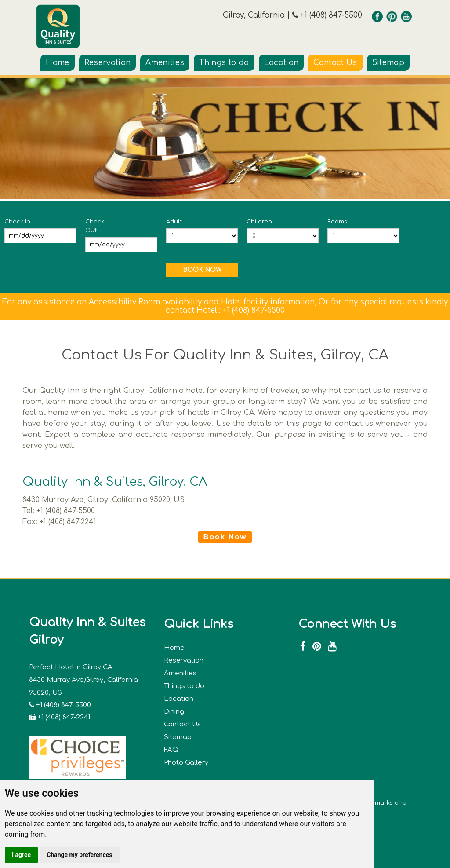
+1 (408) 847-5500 (330, 15)
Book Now (225, 537)
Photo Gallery (186, 763)
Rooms (337, 222)
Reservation (108, 63)
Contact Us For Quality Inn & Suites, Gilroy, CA (225, 355)
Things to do (224, 63)
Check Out (95, 226)
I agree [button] (21, 855)
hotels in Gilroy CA (220, 413)
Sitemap (388, 63)
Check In (17, 222)
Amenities (165, 63)
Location (281, 63)
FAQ (171, 750)
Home (57, 63)
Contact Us (335, 63)
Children (259, 222)
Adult (174, 222)
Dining (174, 712)
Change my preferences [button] (79, 855)
